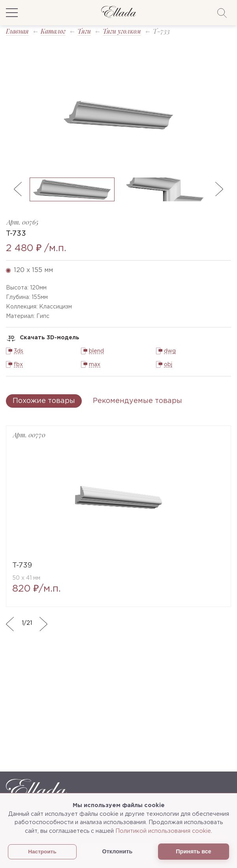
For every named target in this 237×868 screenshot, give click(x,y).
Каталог (53, 31)
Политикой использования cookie (163, 831)
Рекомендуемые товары (137, 401)
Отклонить (118, 851)
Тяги (84, 31)
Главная (17, 31)
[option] (118, 115)
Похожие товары (44, 401)
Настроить (42, 852)
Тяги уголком (122, 31)
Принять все (193, 851)
